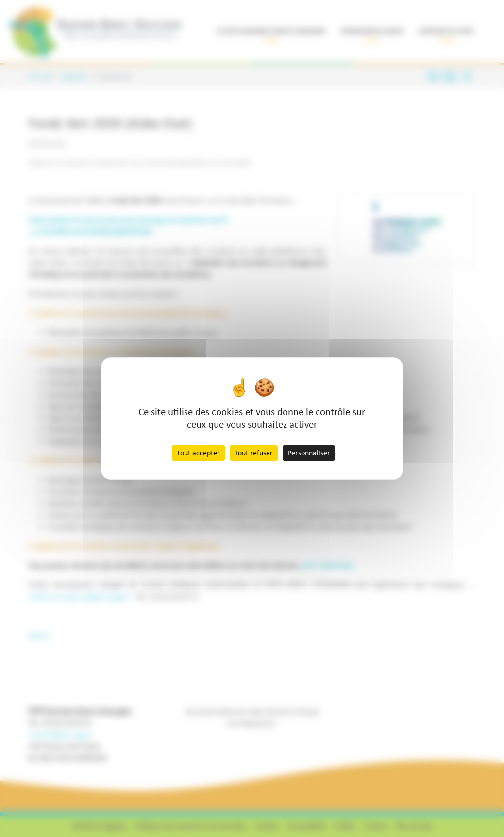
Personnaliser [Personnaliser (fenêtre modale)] (309, 453)
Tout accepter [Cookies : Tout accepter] (198, 453)
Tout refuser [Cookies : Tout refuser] (254, 453)
